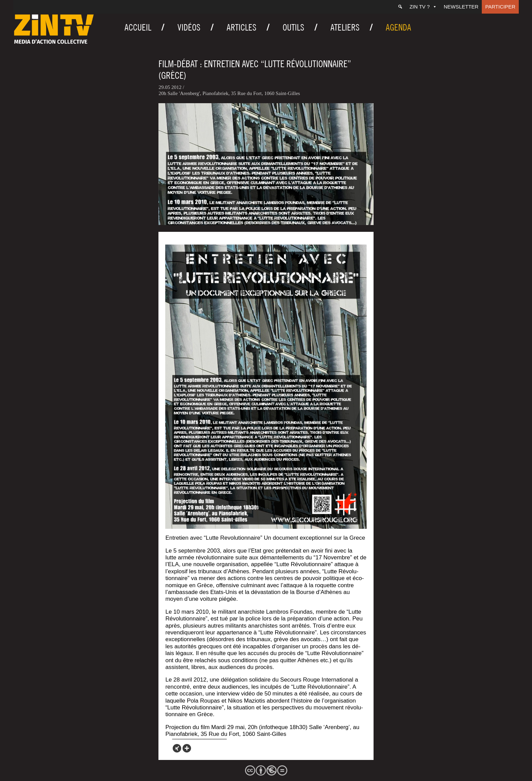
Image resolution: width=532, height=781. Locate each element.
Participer (500, 7)
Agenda (398, 27)
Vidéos (189, 27)
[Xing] (177, 748)
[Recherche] (400, 7)
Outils (293, 27)
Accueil (138, 27)
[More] (187, 748)
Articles (242, 27)
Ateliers (345, 27)
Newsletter (461, 7)
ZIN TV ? (423, 7)
